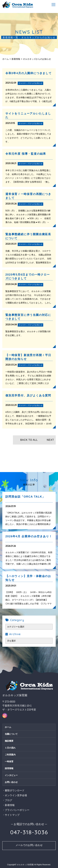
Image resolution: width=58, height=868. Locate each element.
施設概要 (9, 741)
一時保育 (9, 761)
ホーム (6, 59)
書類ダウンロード (15, 790)
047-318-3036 (29, 832)
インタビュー (11, 775)
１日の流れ (10, 748)
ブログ (8, 800)
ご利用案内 (10, 755)
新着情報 (16, 59)
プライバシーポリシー (17, 810)
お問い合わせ (11, 782)
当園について (11, 734)
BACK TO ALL (29, 440)
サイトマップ (12, 815)
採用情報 (9, 768)
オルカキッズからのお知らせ (37, 59)
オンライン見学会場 (16, 795)
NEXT (50, 440)
